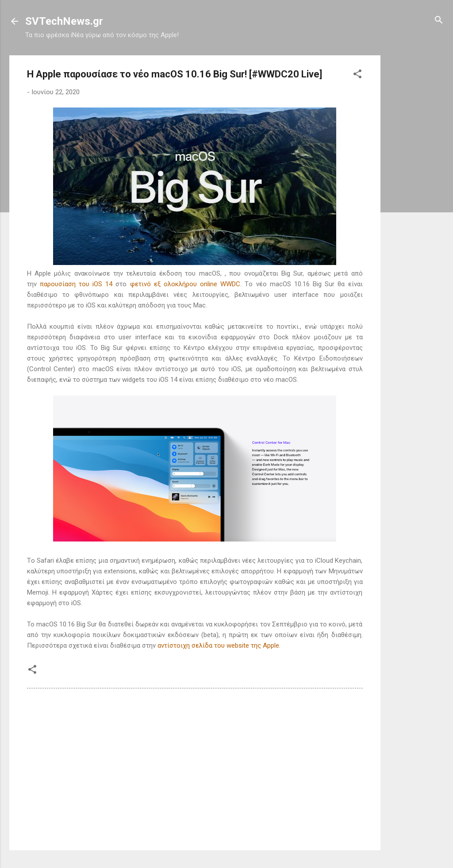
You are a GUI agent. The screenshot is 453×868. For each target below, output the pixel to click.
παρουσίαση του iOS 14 (76, 284)
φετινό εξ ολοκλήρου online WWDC (185, 284)
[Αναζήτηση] (439, 21)
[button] (357, 75)
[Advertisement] (416, 188)
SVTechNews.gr (64, 21)
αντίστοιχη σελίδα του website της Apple (218, 645)
